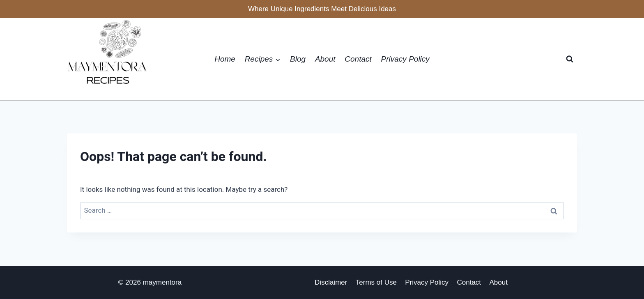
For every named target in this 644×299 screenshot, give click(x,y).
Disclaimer (331, 282)
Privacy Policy (405, 59)
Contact (358, 59)
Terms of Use (376, 282)
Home (225, 59)
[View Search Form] (570, 59)
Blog (298, 59)
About (325, 59)
